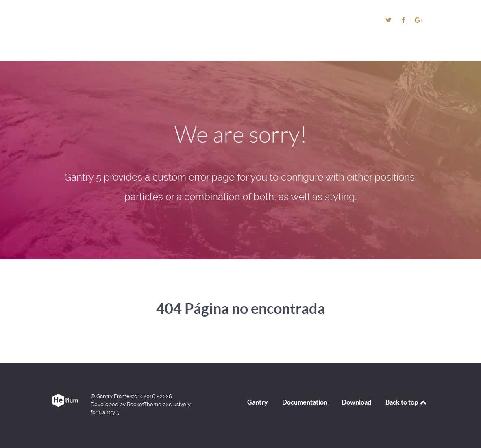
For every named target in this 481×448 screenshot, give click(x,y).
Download (356, 402)
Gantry (258, 402)
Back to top (407, 402)
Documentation (305, 402)
